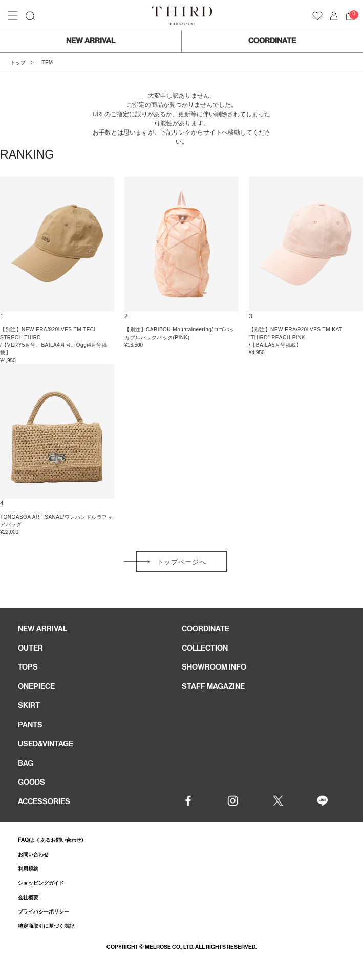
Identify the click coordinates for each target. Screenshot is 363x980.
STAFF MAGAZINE (213, 686)
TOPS (28, 667)
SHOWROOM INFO (214, 667)
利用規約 (28, 869)
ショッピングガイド (41, 883)
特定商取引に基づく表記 (46, 926)
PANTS (30, 725)
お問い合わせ (33, 854)
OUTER (30, 648)
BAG (26, 763)
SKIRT (29, 705)
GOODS (31, 782)
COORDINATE (272, 41)
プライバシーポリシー (44, 912)
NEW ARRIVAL (91, 41)
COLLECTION (205, 648)
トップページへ (182, 562)
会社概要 (28, 897)
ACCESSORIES (44, 801)
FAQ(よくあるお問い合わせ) (50, 840)
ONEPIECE (36, 686)
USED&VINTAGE (46, 744)
